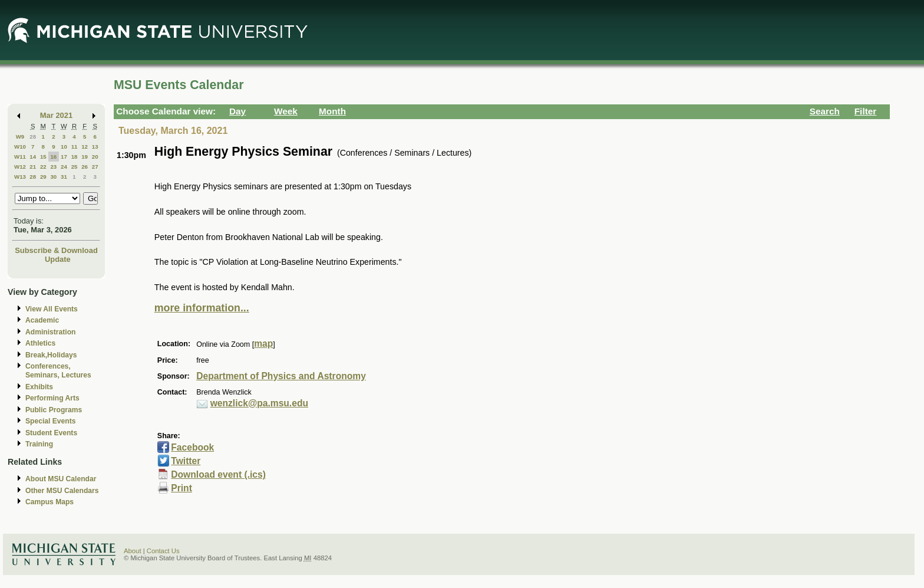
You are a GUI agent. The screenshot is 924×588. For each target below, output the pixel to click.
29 (43, 177)
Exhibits (39, 387)
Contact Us (163, 551)
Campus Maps (49, 502)
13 (95, 147)
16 (53, 157)
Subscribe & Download (56, 250)
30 (53, 177)
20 (95, 157)
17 (64, 157)
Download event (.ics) (218, 474)
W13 (20, 177)
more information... (202, 308)
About (133, 551)
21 (33, 167)
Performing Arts (52, 398)
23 (53, 167)
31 (64, 177)
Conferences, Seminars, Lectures (58, 371)
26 (85, 167)
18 (75, 157)
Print (181, 488)
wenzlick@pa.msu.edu (259, 403)
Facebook (192, 447)
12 (85, 147)
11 (75, 147)
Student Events (51, 433)
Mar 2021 (56, 115)
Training (39, 444)
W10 (20, 147)
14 (33, 157)
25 (75, 167)
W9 (20, 137)
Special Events (50, 421)
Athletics (40, 343)
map (263, 344)
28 (33, 137)
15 (43, 157)
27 (95, 167)
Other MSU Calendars (62, 491)
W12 (20, 167)
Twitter (186, 461)
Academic (42, 320)
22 (43, 167)
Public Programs (54, 410)
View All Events (52, 309)
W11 (20, 157)
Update (58, 259)
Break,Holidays (51, 355)
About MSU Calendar (61, 479)
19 (85, 157)
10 (64, 147)
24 (64, 167)
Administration (50, 332)
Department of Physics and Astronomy (281, 376)
